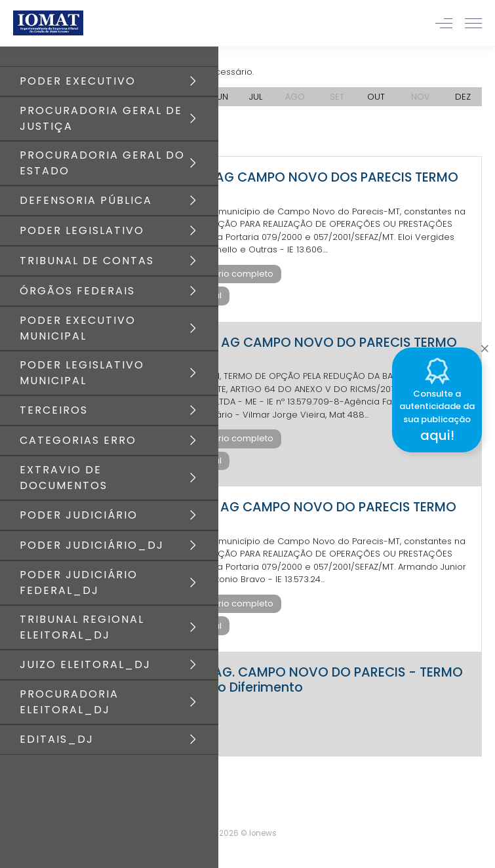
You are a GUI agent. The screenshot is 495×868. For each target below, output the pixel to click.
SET (337, 97)
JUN (220, 97)
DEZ (463, 97)
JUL (256, 97)
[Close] (485, 345)
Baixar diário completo (224, 274)
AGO (295, 97)
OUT (376, 97)
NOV (421, 97)
